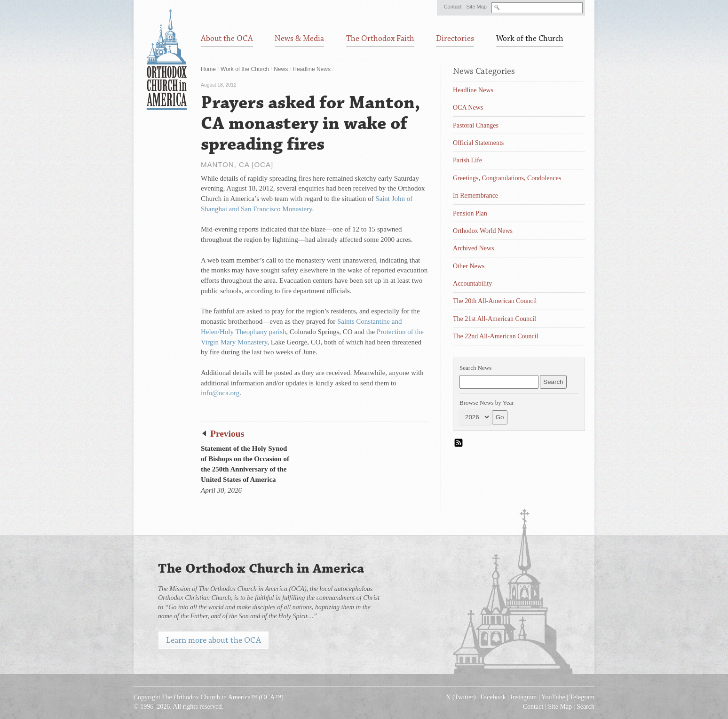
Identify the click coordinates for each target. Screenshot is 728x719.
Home (208, 69)
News (281, 69)
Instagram (524, 697)
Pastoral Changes (476, 125)
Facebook (493, 697)
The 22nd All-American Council (496, 336)
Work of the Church (245, 69)
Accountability (472, 284)
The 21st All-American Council (495, 319)
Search (586, 707)
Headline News (312, 69)
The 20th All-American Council (495, 301)
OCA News (468, 108)
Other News (469, 266)
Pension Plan (470, 213)
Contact (453, 7)
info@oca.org (220, 393)
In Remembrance (475, 196)
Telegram (582, 697)
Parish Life (467, 160)
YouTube (553, 697)
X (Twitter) (461, 697)
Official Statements (478, 143)
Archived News (473, 248)
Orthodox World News (483, 231)
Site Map (477, 7)
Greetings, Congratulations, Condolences (507, 178)
